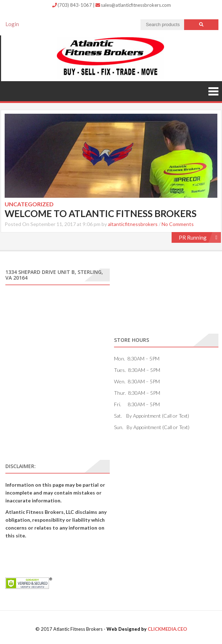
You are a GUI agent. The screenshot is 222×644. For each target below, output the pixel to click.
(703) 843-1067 (73, 5)
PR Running (193, 237)
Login (12, 24)
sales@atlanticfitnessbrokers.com (133, 5)
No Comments (178, 224)
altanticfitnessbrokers (133, 224)
